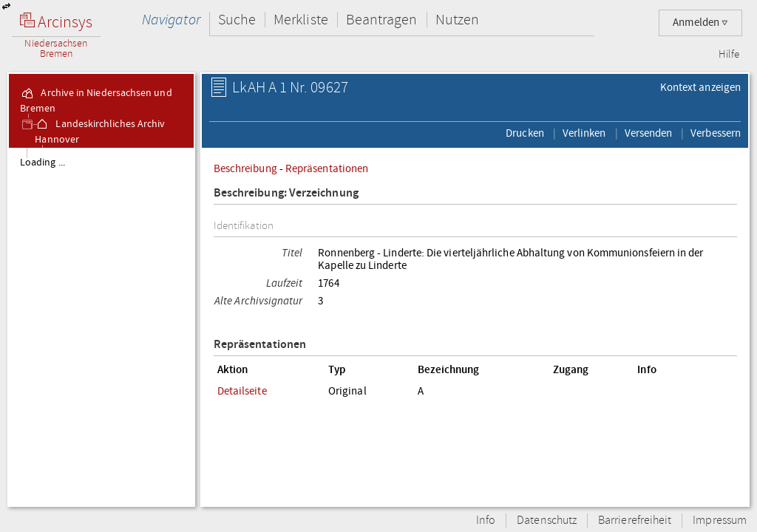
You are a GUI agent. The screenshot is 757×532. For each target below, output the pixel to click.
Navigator (171, 20)
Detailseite (242, 391)
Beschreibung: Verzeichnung (286, 193)
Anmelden (700, 23)
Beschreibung (245, 168)
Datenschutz (547, 521)
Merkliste (301, 20)
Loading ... (43, 163)
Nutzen (457, 20)
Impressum (720, 521)
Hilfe (729, 55)
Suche (237, 20)
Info (486, 521)
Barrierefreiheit (635, 521)
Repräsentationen (327, 168)
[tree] (101, 327)
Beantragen (382, 20)
